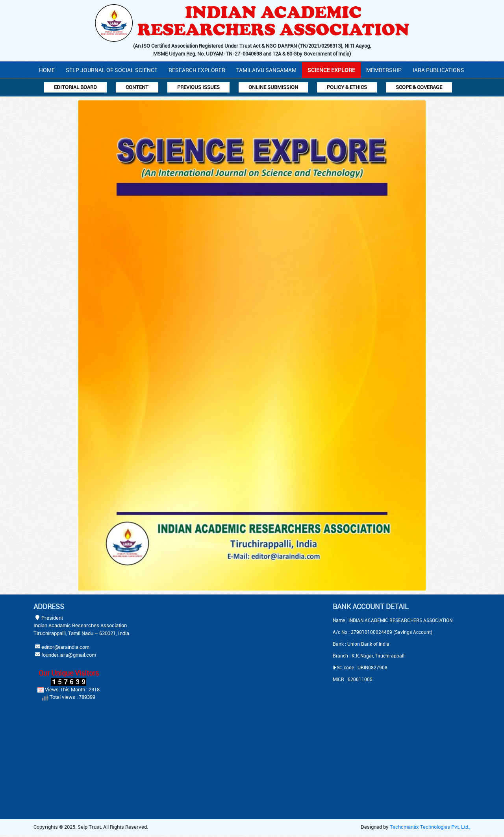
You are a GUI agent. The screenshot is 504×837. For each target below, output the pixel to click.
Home (47, 70)
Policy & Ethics (347, 87)
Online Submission (273, 87)
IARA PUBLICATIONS (438, 70)
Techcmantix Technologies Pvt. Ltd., (430, 827)
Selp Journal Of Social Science (112, 70)
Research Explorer (197, 70)
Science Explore (331, 70)
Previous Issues (198, 87)
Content (137, 87)
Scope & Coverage (419, 87)
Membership (384, 70)
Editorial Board (75, 87)
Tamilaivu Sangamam (266, 70)
